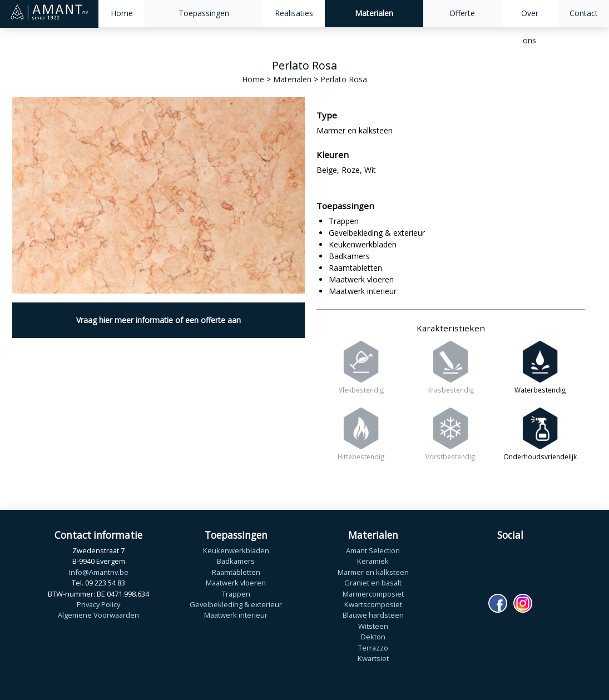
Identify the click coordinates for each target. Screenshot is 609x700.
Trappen (236, 594)
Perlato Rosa (344, 79)
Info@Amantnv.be (99, 572)
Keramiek (373, 561)
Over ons (530, 27)
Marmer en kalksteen (373, 572)
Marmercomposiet (373, 594)
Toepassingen (204, 13)
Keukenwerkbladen (236, 550)
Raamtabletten (236, 572)
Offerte (462, 13)
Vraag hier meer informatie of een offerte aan (159, 320)
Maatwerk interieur (236, 615)
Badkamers (236, 561)
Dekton (373, 637)
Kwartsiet (373, 658)
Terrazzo (373, 648)
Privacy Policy (98, 604)
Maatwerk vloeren (236, 583)
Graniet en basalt (373, 583)
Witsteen (373, 626)
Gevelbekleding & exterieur (236, 604)
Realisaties (294, 13)
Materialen (374, 13)
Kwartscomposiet (373, 604)
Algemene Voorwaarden (98, 615)
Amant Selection (373, 550)
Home (122, 13)
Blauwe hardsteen (373, 615)
